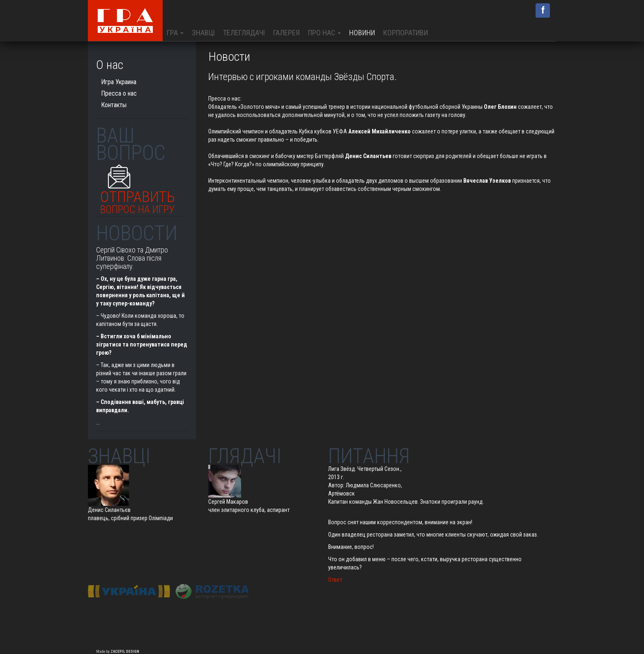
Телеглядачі (244, 33)
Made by (118, 651)
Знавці (203, 33)
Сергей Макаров (228, 502)
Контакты (114, 105)
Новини (362, 33)
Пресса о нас (224, 99)
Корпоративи (406, 33)
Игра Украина (119, 82)
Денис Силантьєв (109, 510)
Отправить (138, 200)
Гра (175, 33)
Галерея (286, 33)
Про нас (324, 33)
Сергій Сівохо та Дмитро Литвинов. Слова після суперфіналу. (132, 258)
